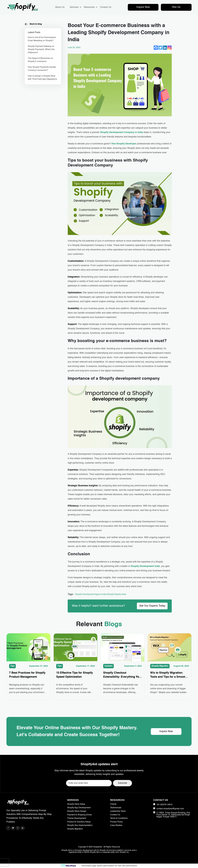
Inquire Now (143, 7)
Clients (113, 804)
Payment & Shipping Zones (79, 815)
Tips (12, 666)
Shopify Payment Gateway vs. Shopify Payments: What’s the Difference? (41, 50)
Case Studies (116, 825)
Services (74, 7)
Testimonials (116, 808)
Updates (108, 666)
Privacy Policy (116, 822)
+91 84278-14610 (164, 805)
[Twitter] (160, 48)
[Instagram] (169, 48)
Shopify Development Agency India (91, 594)
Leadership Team (118, 811)
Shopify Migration (160, 666)
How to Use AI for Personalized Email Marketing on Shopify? (42, 39)
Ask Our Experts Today (152, 606)
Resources (89, 7)
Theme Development (77, 818)
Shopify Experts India (116, 594)
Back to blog (33, 24)
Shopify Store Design (77, 811)
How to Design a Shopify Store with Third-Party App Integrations (42, 78)
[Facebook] (156, 48)
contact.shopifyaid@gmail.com (170, 809)
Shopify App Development (79, 808)
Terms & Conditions (119, 818)
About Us (60, 7)
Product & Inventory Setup (79, 822)
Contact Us (106, 7)
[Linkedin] (165, 48)
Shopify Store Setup (76, 804)
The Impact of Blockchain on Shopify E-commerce (40, 60)
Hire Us (176, 7)
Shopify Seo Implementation (80, 825)
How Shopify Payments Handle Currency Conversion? (42, 69)
